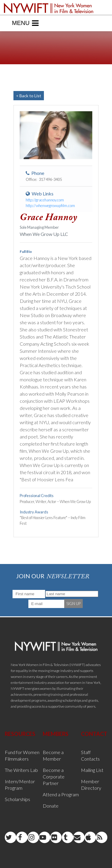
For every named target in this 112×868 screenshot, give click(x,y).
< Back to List (29, 96)
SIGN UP (73, 604)
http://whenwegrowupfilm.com (50, 206)
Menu (25, 23)
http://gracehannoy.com (45, 200)
